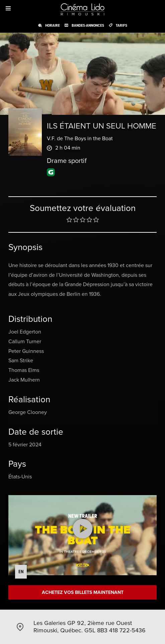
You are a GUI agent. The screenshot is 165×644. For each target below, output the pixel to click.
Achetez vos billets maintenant (83, 592)
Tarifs (121, 25)
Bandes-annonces (88, 25)
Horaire (53, 25)
